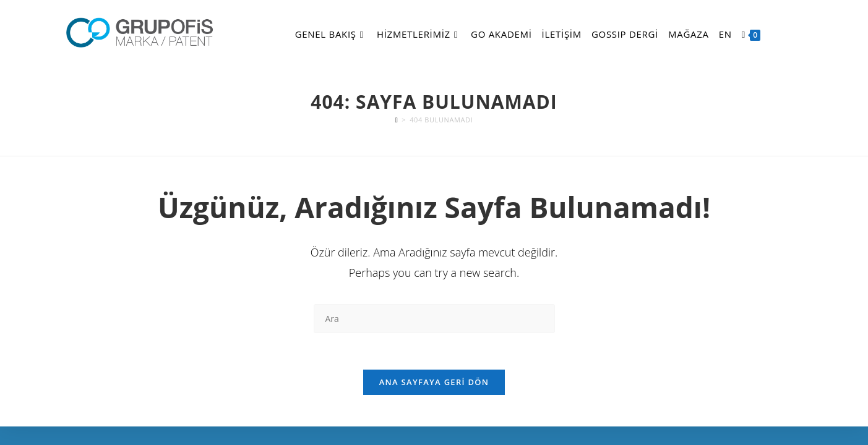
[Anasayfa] (397, 120)
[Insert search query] (434, 319)
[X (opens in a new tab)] (777, 35)
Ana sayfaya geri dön (434, 383)
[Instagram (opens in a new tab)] (803, 35)
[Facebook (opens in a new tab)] (790, 35)
